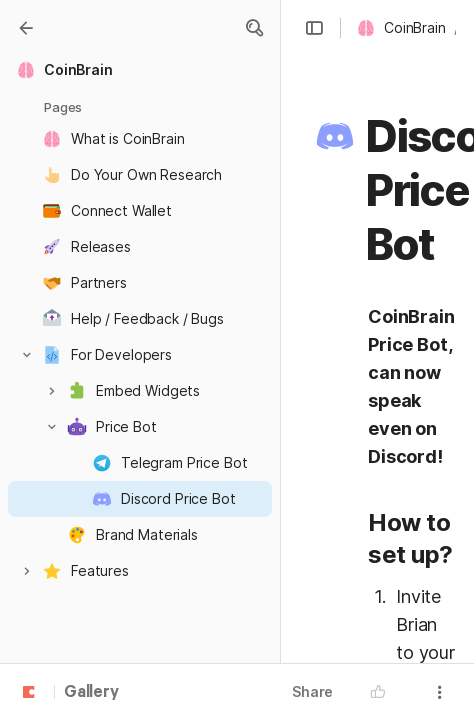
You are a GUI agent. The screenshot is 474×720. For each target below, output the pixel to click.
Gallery (91, 693)
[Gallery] (26, 28)
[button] (314, 28)
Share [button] (312, 691)
